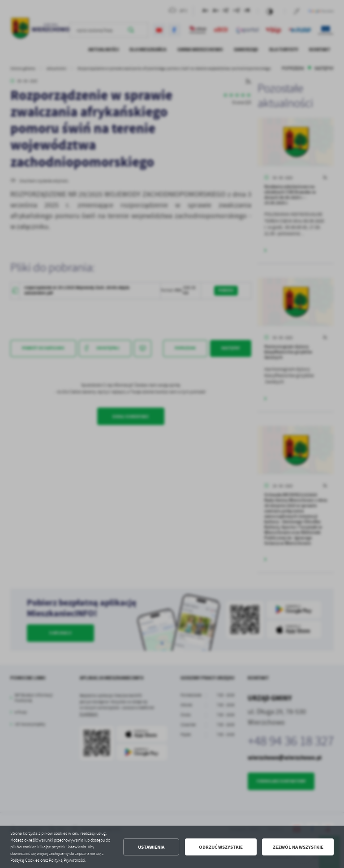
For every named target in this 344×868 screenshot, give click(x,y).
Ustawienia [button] (151, 847)
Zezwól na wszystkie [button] (298, 847)
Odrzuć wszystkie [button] (221, 847)
